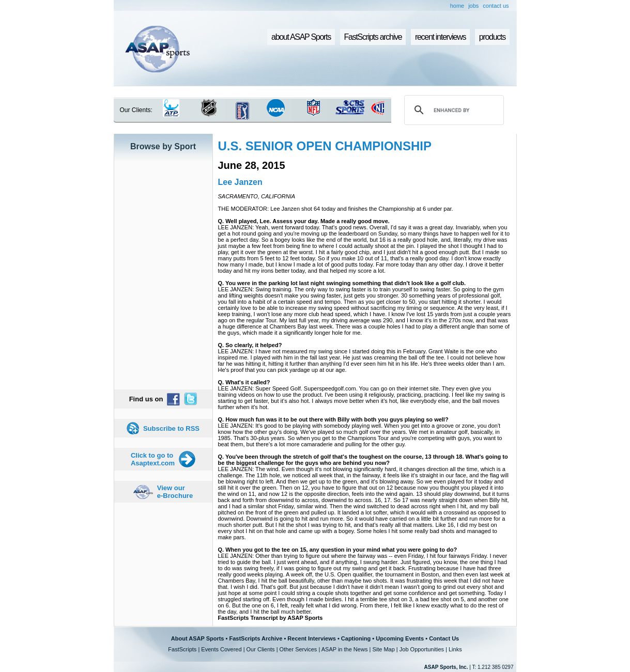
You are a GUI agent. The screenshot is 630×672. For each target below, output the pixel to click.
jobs (473, 6)
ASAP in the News (345, 649)
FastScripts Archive (256, 638)
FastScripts (182, 649)
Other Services (298, 649)
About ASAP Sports (198, 638)
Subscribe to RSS (171, 428)
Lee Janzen (240, 182)
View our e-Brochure (175, 492)
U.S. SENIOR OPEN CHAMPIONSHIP (325, 146)
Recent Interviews (312, 638)
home (457, 6)
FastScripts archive (373, 37)
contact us (496, 6)
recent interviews (440, 37)
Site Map (383, 649)
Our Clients (261, 649)
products (492, 37)
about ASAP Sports (301, 37)
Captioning (356, 638)
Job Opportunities (422, 649)
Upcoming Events (400, 638)
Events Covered (221, 649)
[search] (452, 110)
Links (455, 649)
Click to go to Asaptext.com (153, 459)
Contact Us (444, 638)
